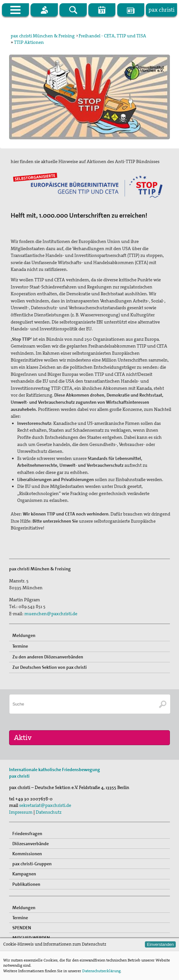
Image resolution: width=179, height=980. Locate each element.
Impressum (21, 812)
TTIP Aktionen (29, 42)
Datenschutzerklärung (101, 971)
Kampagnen (24, 874)
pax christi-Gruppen (32, 864)
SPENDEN (22, 928)
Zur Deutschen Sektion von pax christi (50, 667)
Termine (20, 646)
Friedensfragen (27, 834)
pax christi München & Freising (43, 36)
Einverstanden (160, 944)
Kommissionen (27, 854)
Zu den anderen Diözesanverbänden (48, 657)
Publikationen (26, 884)
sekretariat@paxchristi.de (45, 805)
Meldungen (24, 635)
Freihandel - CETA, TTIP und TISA (112, 36)
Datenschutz (49, 812)
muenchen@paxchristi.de (51, 614)
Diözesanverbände (31, 844)
